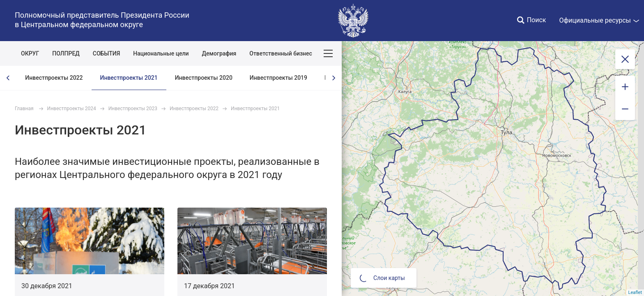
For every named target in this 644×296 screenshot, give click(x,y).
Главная (24, 109)
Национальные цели (161, 53)
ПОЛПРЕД (66, 53)
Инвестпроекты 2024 (72, 109)
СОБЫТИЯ (107, 53)
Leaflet (635, 293)
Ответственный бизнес (281, 53)
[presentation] (8, 78)
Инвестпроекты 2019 (278, 78)
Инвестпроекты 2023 (133, 109)
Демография (219, 53)
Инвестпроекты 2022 (54, 78)
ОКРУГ (30, 53)
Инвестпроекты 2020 (204, 78)
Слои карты (382, 278)
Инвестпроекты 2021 (129, 78)
